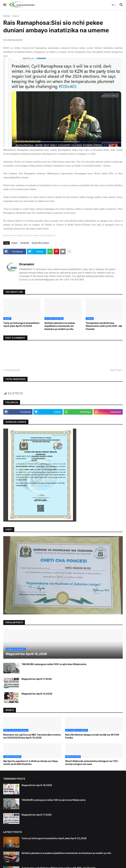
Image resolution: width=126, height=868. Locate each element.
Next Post (116, 370)
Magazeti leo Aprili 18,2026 (37, 785)
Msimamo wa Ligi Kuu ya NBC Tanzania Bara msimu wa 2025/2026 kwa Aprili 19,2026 (32, 736)
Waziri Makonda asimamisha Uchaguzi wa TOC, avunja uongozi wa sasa (92, 762)
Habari (16, 16)
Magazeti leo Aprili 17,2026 (37, 679)
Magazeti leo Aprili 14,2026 (37, 694)
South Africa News (40, 243)
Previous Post (12, 370)
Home (6, 16)
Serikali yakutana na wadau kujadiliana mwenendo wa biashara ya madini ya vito (60, 326)
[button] (5, 5)
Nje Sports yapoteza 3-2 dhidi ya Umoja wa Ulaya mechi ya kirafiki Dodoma (31, 762)
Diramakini (27, 264)
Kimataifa (25, 243)
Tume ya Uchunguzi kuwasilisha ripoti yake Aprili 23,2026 (21, 324)
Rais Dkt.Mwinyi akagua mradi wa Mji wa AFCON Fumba (92, 736)
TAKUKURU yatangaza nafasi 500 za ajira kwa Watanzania (54, 664)
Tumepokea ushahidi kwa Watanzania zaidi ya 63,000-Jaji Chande (104, 326)
